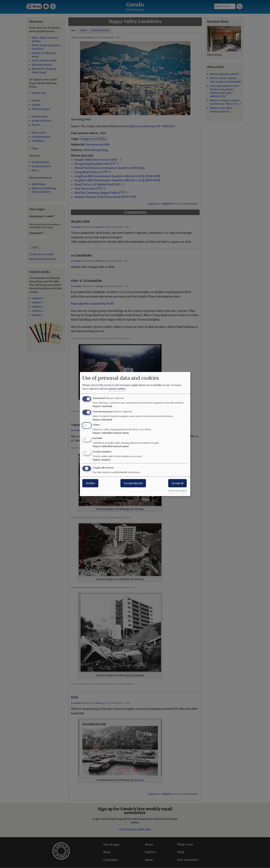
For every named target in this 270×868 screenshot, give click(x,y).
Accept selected (133, 483)
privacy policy (117, 389)
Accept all (177, 483)
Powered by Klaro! (178, 491)
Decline (90, 483)
